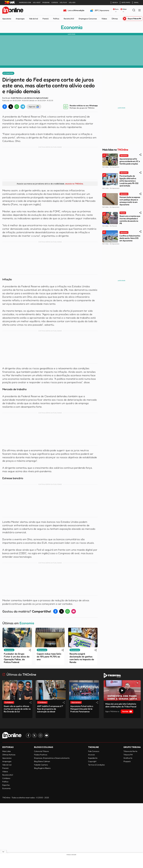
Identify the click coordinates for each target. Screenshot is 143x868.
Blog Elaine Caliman (42, 761)
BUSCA (114, 3)
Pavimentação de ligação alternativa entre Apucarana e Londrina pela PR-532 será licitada (129, 181)
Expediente (93, 758)
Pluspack (127, 761)
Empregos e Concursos (88, 19)
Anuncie (91, 755)
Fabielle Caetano (41, 765)
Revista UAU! (69, 19)
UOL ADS (72, 3)
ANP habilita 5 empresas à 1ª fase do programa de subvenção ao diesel (50, 709)
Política (56, 19)
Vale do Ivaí (33, 19)
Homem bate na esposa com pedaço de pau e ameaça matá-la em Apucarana (130, 201)
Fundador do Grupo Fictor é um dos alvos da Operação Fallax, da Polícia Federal (17, 658)
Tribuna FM (128, 755)
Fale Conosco (94, 751)
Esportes (6, 785)
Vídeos (104, 19)
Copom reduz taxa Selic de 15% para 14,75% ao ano (49, 657)
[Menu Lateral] (140, 10)
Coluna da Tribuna (41, 751)
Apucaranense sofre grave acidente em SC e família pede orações (130, 161)
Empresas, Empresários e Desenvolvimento (52, 758)
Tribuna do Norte (130, 751)
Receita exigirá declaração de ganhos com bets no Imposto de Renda (82, 658)
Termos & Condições (96, 765)
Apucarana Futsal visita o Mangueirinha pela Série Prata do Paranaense (82, 709)
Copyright (92, 761)
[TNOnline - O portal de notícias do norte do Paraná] (13, 10)
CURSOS (55, 3)
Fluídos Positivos (41, 755)
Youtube (127, 711)
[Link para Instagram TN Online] (40, 735)
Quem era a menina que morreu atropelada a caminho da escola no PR (130, 220)
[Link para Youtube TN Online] (47, 735)
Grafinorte (128, 758)
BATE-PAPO (125, 3)
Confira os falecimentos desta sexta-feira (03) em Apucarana (130, 238)
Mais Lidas (7, 751)
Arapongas (20, 19)
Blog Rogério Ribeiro (42, 768)
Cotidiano (6, 778)
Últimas (115, 19)
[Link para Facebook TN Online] (28, 735)
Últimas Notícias (9, 755)
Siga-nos (34, 107)
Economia (72, 27)
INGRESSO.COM (25, 3)
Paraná (45, 19)
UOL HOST (37, 3)
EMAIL (135, 3)
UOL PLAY (63, 3)
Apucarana (7, 19)
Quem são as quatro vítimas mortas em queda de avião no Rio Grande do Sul (17, 709)
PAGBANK (46, 3)
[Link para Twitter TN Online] (34, 735)
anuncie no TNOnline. (74, 184)
